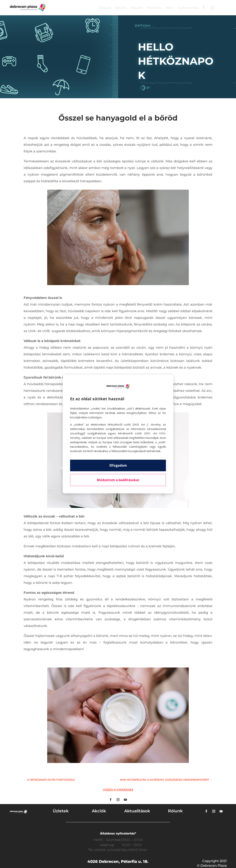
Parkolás (154, 8)
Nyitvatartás (188, 8)
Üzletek (105, 8)
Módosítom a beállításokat (118, 480)
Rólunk (137, 8)
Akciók (121, 8)
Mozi (169, 8)
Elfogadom (118, 465)
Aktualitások (137, 811)
